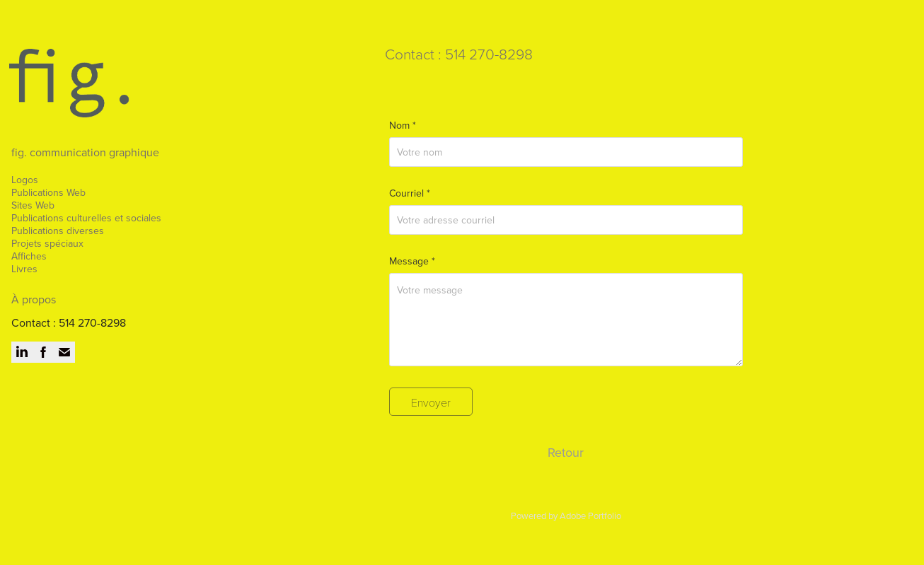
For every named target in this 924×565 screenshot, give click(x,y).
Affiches (29, 256)
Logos (25, 180)
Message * (412, 261)
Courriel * (410, 193)
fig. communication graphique (85, 152)
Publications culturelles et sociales (86, 218)
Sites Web (33, 205)
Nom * (403, 125)
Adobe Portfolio (590, 516)
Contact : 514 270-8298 (69, 322)
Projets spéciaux (47, 243)
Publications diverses (58, 231)
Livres (24, 269)
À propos (34, 299)
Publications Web (48, 192)
